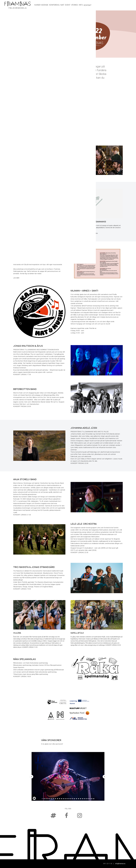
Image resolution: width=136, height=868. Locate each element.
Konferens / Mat (95, 5)
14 (67, 799)
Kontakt (128, 5)
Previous (31, 777)
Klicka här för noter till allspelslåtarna (84, 233)
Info (121, 5)
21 (80, 799)
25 (88, 799)
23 (84, 799)
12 (63, 799)
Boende (83, 5)
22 (82, 799)
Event (106, 5)
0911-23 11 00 (108, 864)
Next (104, 777)
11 (61, 799)
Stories (114, 5)
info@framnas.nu (120, 864)
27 (92, 799)
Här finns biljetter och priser (23, 231)
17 (73, 799)
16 (71, 799)
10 (59, 799)
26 (90, 799)
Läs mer (16, 278)
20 (78, 799)
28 (94, 799)
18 (75, 799)
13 (65, 799)
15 (69, 799)
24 (86, 799)
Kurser (75, 5)
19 (77, 799)
